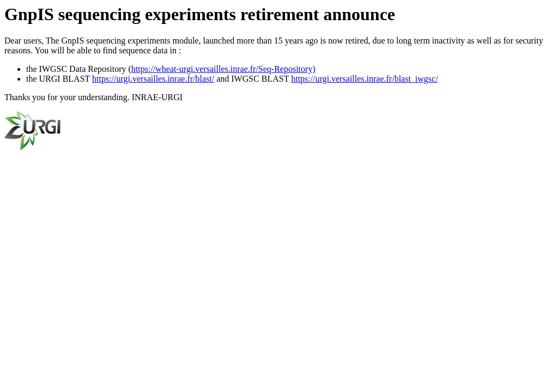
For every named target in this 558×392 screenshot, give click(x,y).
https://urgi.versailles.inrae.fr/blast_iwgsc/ (364, 79)
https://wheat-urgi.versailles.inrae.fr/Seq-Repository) (223, 69)
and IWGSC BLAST (253, 79)
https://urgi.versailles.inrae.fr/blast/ (153, 79)
